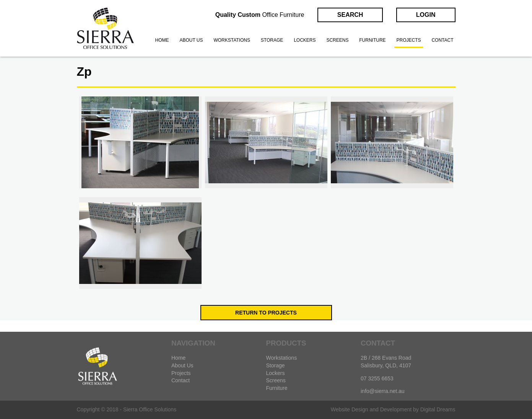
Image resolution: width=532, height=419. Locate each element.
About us (191, 40)
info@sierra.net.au (383, 391)
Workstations (232, 40)
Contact (442, 40)
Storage (272, 40)
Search (350, 15)
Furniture (372, 40)
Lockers (305, 40)
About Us (182, 365)
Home (162, 40)
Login (426, 15)
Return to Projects (266, 313)
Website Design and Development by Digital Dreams (393, 409)
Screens (337, 40)
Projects (408, 40)
